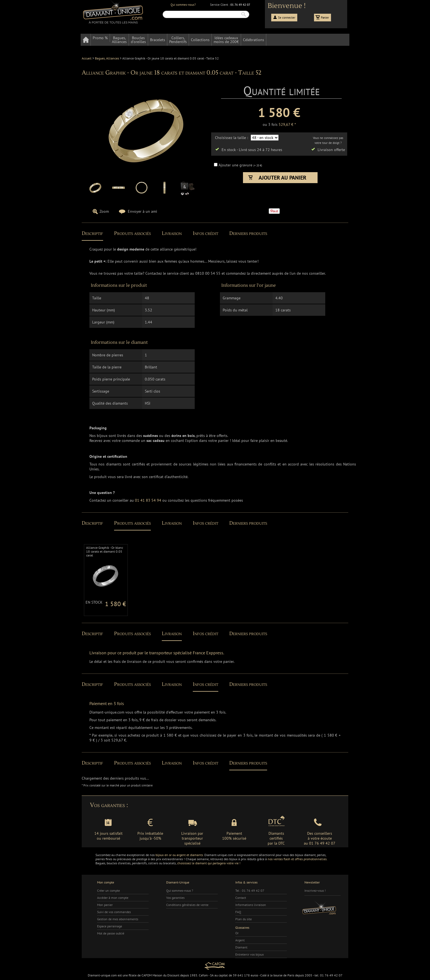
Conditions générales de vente (187, 905)
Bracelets (158, 40)
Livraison (172, 233)
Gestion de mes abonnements (118, 919)
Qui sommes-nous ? (180, 890)
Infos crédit (206, 233)
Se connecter (287, 18)
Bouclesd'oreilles (138, 40)
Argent (240, 940)
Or (237, 933)
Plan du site (244, 919)
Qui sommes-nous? (183, 5)
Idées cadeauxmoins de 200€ (226, 40)
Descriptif (92, 233)
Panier (325, 18)
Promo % (100, 38)
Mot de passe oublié (111, 933)
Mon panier (105, 905)
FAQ (238, 912)
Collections (200, 40)
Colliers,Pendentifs (178, 40)
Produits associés (132, 233)
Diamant (241, 947)
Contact (241, 898)
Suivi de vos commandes (114, 912)
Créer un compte (108, 890)
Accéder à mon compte (113, 898)
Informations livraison (251, 905)
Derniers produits (248, 233)
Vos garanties (175, 898)
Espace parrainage (110, 926)
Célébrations (254, 40)
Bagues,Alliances (119, 40)
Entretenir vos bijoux (250, 954)
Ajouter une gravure (236, 165)
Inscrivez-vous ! (315, 890)
